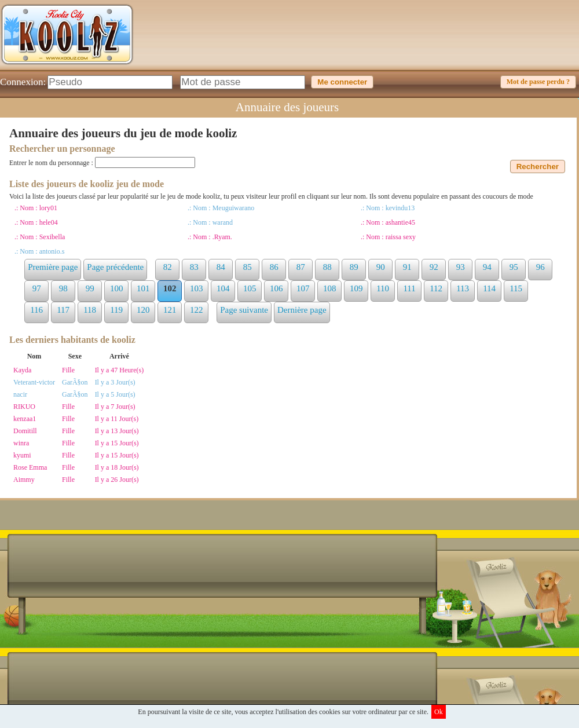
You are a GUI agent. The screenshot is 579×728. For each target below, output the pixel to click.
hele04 (49, 222)
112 (436, 288)
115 (516, 288)
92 (434, 267)
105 (250, 288)
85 (248, 267)
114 (489, 288)
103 (197, 288)
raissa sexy (401, 237)
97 (37, 288)
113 (463, 288)
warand (223, 222)
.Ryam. (222, 237)
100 (117, 288)
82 (168, 267)
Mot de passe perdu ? (538, 82)
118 (90, 310)
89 (354, 267)
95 (514, 267)
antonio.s (52, 251)
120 (143, 310)
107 (303, 288)
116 (36, 310)
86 (274, 267)
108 (330, 288)
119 (116, 310)
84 (221, 267)
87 (301, 267)
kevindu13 (400, 208)
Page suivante (244, 310)
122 (197, 310)
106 (276, 288)
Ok (439, 712)
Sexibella (52, 237)
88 (327, 267)
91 (407, 267)
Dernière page (302, 310)
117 (63, 310)
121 (170, 310)
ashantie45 (400, 222)
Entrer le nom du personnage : (52, 163)
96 (540, 267)
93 (461, 267)
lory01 (48, 208)
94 (487, 267)
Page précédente (115, 267)
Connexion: (23, 82)
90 (381, 267)
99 (90, 288)
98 (63, 288)
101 (143, 288)
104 (223, 288)
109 (356, 288)
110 (383, 288)
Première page (53, 267)
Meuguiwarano (234, 208)
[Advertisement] (368, 43)
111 (409, 288)
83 (194, 267)
